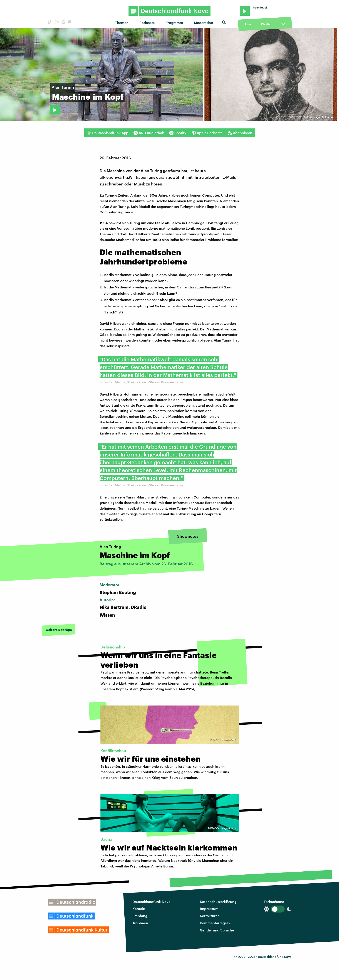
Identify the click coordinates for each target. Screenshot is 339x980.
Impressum (209, 908)
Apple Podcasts (207, 133)
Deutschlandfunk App (108, 133)
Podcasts (147, 23)
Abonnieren (240, 133)
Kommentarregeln (215, 923)
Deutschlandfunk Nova (151, 902)
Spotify (178, 133)
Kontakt (139, 908)
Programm (174, 23)
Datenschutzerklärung (218, 902)
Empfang (140, 916)
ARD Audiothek (149, 133)
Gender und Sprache (217, 930)
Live (248, 24)
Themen (122, 23)
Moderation (204, 23)
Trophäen (140, 923)
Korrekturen (210, 916)
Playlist (266, 24)
